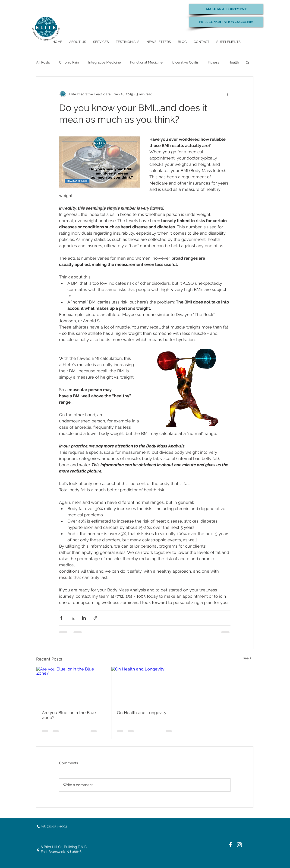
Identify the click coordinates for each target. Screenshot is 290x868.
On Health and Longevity (142, 713)
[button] (247, 62)
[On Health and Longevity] (145, 686)
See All (248, 658)
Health (234, 62)
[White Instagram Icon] (239, 845)
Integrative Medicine (105, 62)
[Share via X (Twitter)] (73, 618)
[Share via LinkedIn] (84, 618)
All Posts (43, 62)
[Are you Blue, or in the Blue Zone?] (70, 686)
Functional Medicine (146, 62)
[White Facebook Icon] (230, 845)
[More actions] (228, 94)
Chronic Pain (69, 62)
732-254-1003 (57, 826)
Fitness (213, 62)
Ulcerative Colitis (185, 62)
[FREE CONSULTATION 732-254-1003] (226, 22)
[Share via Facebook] (61, 618)
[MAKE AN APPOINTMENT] (226, 9)
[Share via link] (95, 618)
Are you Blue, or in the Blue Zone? (69, 715)
